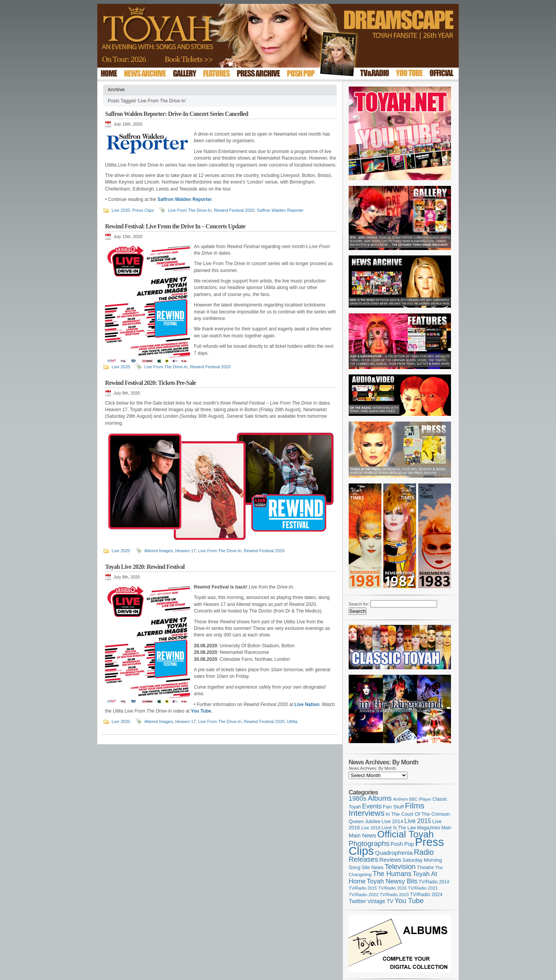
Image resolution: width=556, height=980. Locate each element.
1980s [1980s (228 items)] (358, 799)
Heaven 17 (186, 551)
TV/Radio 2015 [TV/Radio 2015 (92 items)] (363, 888)
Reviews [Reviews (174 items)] (390, 860)
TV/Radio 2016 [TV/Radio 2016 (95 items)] (392, 888)
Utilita (292, 721)
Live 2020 (121, 210)
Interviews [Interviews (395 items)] (367, 813)
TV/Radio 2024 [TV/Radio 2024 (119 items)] (426, 895)
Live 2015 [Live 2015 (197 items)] (418, 821)
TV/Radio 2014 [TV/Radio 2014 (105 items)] (434, 882)
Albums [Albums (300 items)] (380, 798)
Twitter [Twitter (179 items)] (357, 901)
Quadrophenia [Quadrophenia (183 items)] (394, 853)
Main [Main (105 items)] (446, 828)
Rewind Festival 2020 (234, 210)
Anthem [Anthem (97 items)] (401, 799)
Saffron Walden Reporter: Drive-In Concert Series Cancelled (177, 114)
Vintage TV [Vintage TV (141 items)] (380, 901)
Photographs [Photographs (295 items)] (369, 843)
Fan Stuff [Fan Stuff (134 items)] (393, 807)
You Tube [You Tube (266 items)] (409, 901)
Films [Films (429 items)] (415, 806)
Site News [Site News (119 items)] (372, 868)
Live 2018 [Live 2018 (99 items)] (371, 828)
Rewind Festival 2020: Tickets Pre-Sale (150, 383)
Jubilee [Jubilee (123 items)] (373, 821)
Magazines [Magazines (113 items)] (429, 828)
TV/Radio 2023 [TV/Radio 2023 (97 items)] (394, 895)
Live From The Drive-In (190, 210)
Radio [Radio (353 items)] (424, 852)
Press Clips (143, 210)
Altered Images (159, 551)
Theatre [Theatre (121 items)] (425, 867)
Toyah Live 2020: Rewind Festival (145, 567)
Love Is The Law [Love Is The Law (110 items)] (399, 828)
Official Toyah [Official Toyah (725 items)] (406, 834)
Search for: (359, 604)
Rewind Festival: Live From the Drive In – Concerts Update (175, 226)
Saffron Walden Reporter (280, 210)
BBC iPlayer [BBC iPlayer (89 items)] (420, 799)
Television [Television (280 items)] (400, 867)
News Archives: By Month (372, 768)
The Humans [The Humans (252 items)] (392, 874)
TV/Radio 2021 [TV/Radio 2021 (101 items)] (423, 888)
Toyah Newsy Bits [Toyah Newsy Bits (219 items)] (392, 881)
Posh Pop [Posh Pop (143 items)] (402, 844)
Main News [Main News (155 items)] (362, 835)
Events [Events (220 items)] (372, 806)
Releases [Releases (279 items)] (363, 859)
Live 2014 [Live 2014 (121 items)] (393, 821)
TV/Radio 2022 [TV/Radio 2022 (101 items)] (364, 895)
